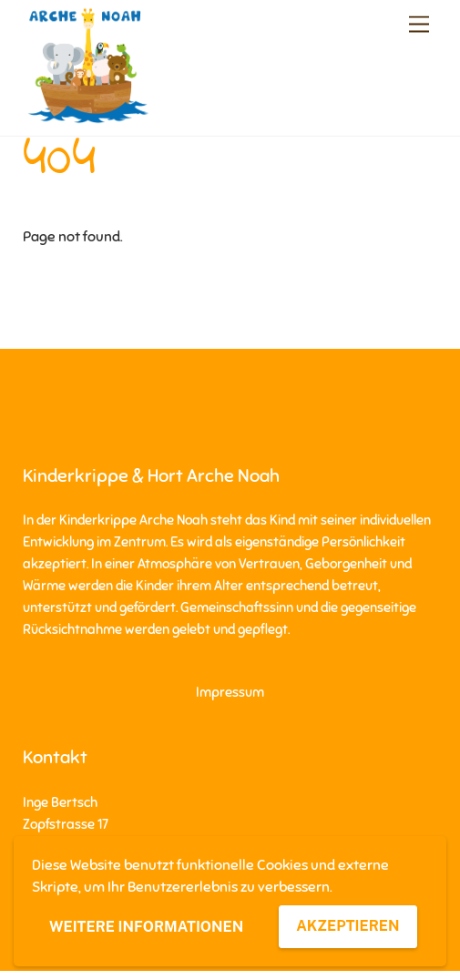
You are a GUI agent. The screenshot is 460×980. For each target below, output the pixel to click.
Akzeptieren (348, 926)
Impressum (230, 692)
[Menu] (419, 25)
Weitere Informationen (146, 927)
